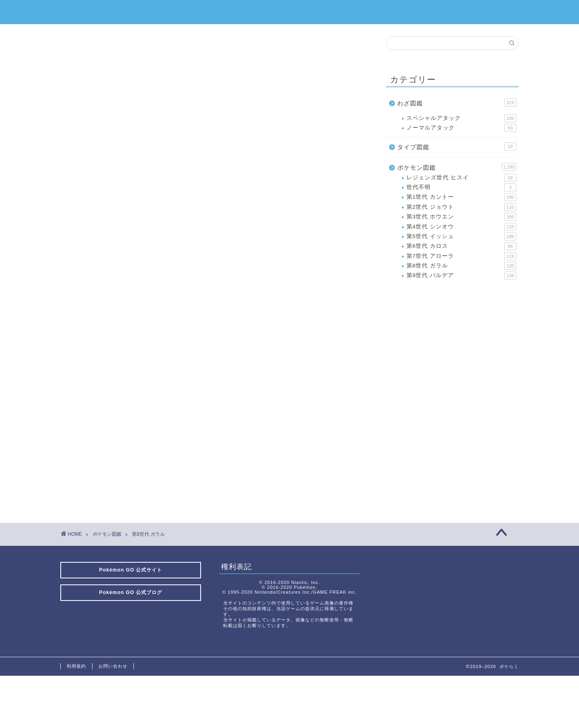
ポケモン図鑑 (457, 167)
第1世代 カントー (461, 197)
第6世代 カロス (461, 246)
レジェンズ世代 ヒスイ (461, 178)
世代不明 (461, 187)
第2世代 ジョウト (461, 207)
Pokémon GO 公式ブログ (131, 592)
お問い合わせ (113, 666)
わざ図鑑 (457, 103)
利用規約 (76, 666)
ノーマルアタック (461, 128)
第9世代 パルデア (461, 276)
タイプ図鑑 (457, 146)
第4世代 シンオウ (461, 227)
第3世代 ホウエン (461, 217)
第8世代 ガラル (461, 266)
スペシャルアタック (461, 118)
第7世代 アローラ (461, 256)
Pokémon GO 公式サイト (131, 570)
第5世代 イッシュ (461, 236)
